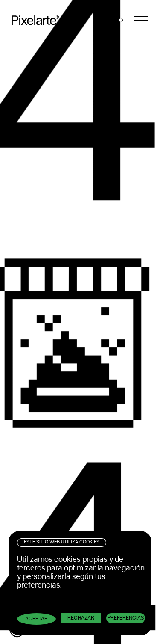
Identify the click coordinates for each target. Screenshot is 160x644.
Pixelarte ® (38, 20)
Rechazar (81, 618)
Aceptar (36, 619)
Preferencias (126, 618)
